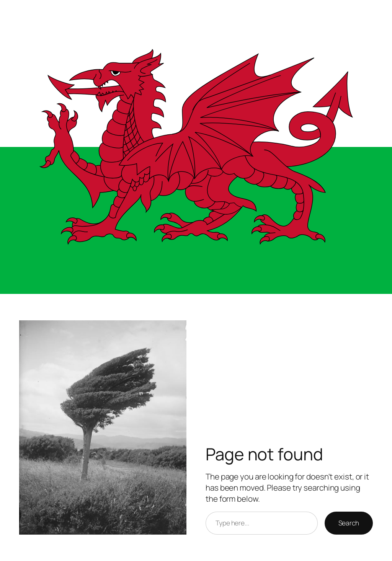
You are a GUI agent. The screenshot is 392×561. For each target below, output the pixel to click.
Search (349, 523)
